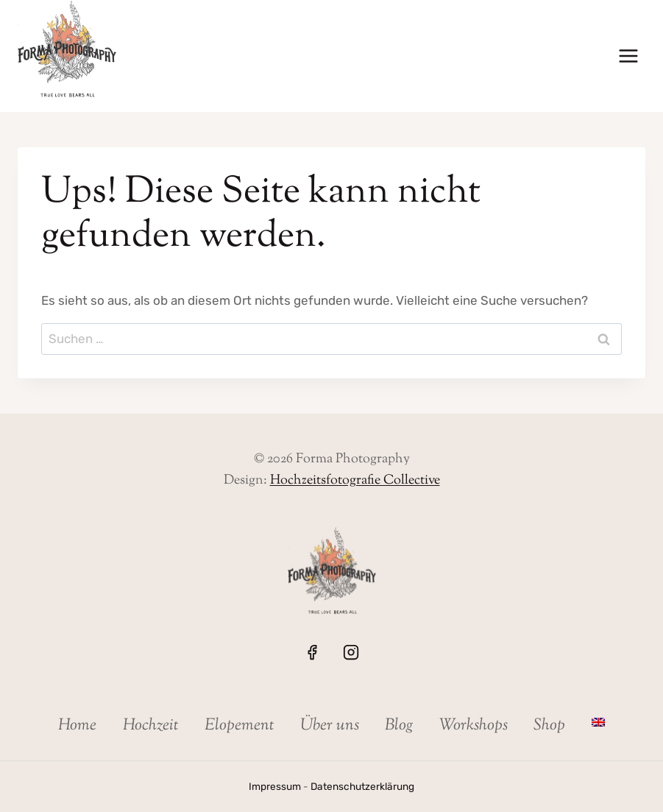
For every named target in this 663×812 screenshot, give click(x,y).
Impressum (275, 786)
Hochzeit (151, 726)
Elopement (240, 726)
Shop (549, 726)
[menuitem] (598, 722)
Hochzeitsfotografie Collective (355, 481)
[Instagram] (351, 652)
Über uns (330, 726)
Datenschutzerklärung (362, 786)
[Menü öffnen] (628, 56)
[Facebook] (312, 652)
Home (77, 726)
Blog (399, 726)
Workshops (474, 726)
